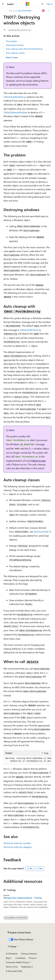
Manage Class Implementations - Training (23, 898)
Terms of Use (12, 967)
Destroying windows (15, 45)
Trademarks (26, 967)
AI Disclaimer (12, 954)
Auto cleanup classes (15, 53)
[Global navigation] (3, 4)
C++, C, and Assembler (21, 11)
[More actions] (49, 11)
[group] (27, 760)
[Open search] (42, 4)
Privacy (32, 958)
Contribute (20, 958)
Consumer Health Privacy (17, 962)
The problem (12, 41)
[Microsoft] (28, 4)
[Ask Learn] (43, 11)
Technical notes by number (17, 843)
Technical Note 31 (42, 532)
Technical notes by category (18, 847)
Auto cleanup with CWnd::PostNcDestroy (24, 49)
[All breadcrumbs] (6, 11)
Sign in (50, 4)
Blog (8, 958)
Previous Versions (29, 954)
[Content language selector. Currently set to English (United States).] (19, 933)
